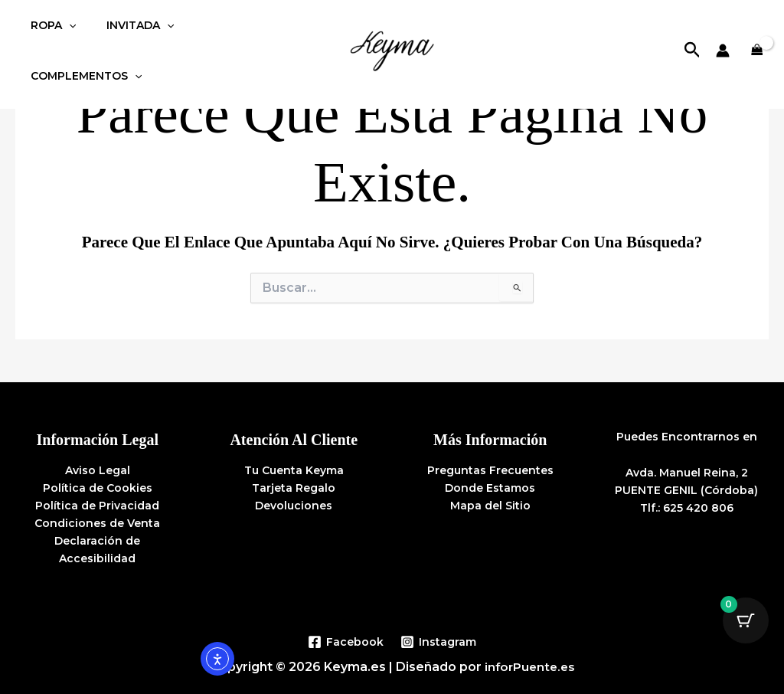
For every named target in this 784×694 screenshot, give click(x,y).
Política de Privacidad (97, 506)
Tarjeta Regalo (294, 488)
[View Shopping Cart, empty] (757, 33)
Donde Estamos (490, 488)
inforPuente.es (529, 667)
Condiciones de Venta (97, 523)
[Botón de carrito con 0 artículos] (746, 620)
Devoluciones (294, 506)
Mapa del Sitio (490, 506)
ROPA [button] (49, 34)
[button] (64, 34)
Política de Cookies (98, 488)
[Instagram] (439, 642)
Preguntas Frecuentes (490, 470)
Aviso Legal (98, 470)
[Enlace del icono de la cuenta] (723, 34)
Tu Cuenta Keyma (294, 470)
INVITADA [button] (126, 34)
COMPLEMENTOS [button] (238, 34)
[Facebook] (345, 642)
